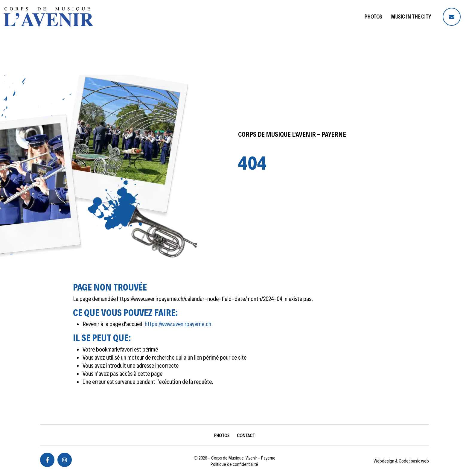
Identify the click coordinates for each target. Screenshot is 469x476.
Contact (246, 435)
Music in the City (411, 17)
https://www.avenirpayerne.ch (178, 324)
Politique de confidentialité (234, 464)
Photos (373, 17)
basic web (420, 461)
